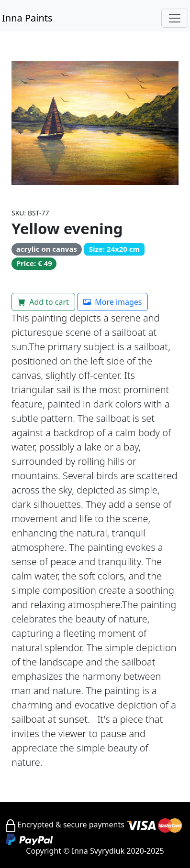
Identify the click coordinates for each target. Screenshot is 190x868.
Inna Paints (27, 18)
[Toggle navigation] (175, 18)
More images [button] (112, 302)
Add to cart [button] (43, 302)
